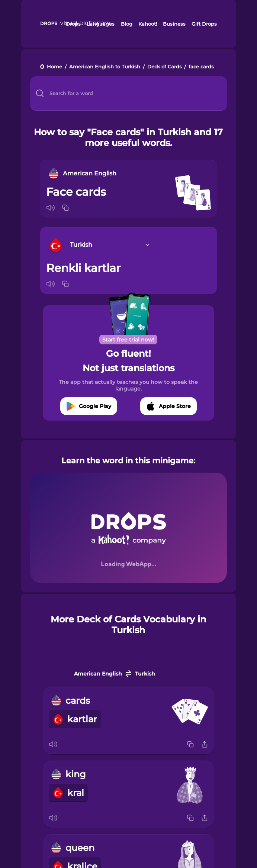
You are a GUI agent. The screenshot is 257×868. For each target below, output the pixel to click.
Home (54, 67)
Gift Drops (204, 24)
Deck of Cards (165, 67)
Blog (127, 24)
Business (174, 24)
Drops (73, 24)
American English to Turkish (105, 67)
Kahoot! (148, 24)
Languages (101, 24)
